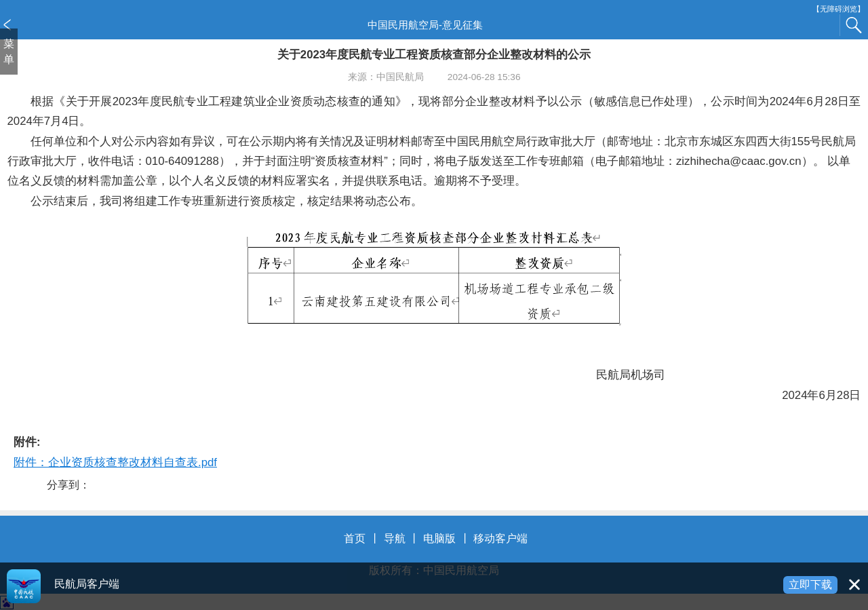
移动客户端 (500, 538)
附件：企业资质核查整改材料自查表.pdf (115, 462)
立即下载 (810, 585)
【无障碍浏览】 (839, 9)
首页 (355, 538)
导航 (395, 538)
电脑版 (439, 538)
